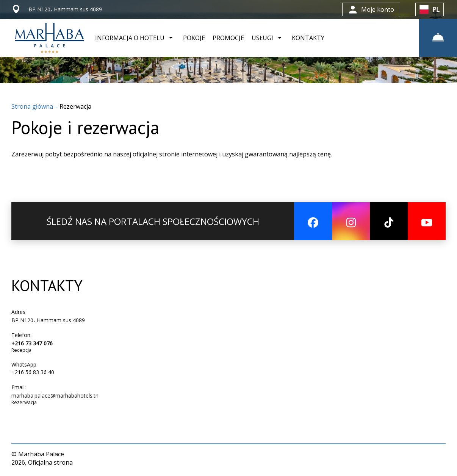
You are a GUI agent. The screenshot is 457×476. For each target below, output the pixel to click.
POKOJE (194, 38)
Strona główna (33, 106)
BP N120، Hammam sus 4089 (48, 320)
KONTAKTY (308, 38)
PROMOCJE (228, 38)
